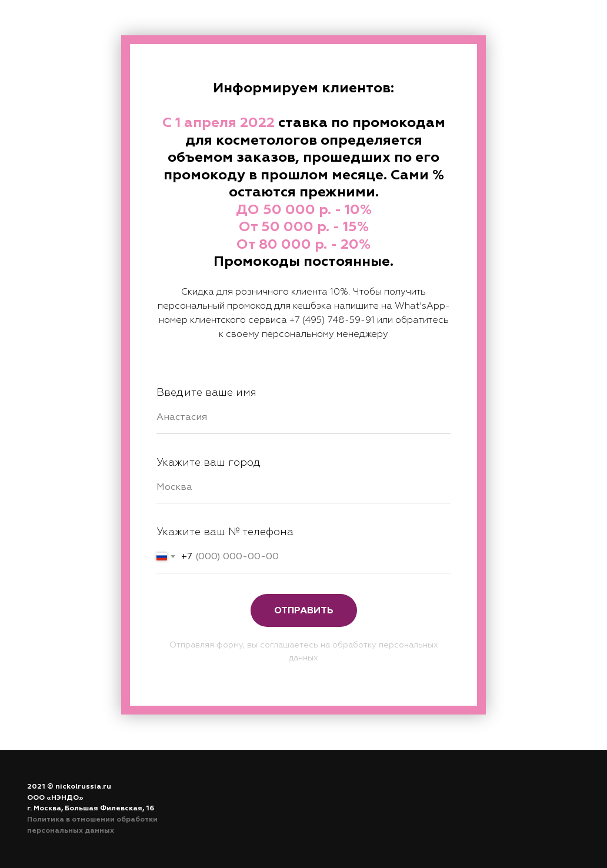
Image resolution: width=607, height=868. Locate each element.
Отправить (304, 610)
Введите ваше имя (206, 393)
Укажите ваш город (209, 463)
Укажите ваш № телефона (225, 532)
